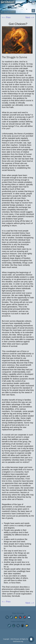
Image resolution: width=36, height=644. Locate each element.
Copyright (6, 639)
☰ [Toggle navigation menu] (33, 11)
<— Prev (6, 17)
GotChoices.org (18, 641)
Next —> (30, 603)
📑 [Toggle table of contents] (31, 639)
